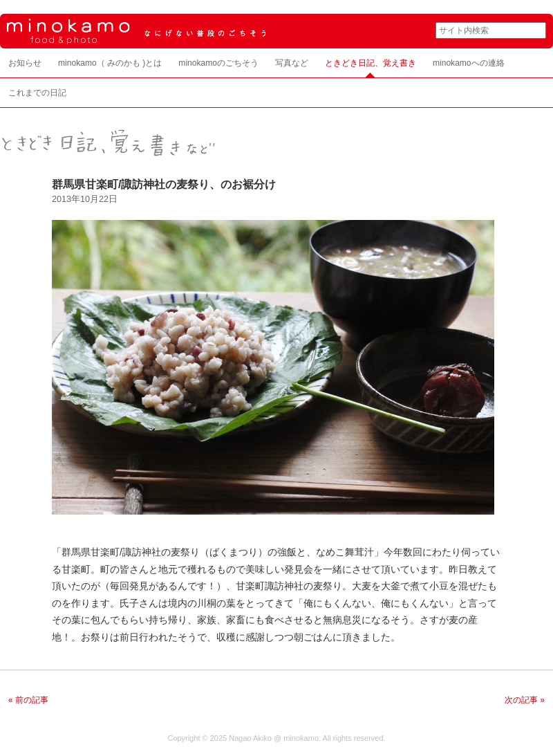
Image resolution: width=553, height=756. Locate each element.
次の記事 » (525, 700)
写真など (292, 63)
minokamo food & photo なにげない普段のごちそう (207, 31)
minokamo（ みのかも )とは (110, 63)
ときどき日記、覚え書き (371, 63)
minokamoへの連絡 (469, 63)
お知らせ (25, 63)
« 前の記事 (28, 700)
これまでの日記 (37, 93)
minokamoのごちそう (218, 63)
